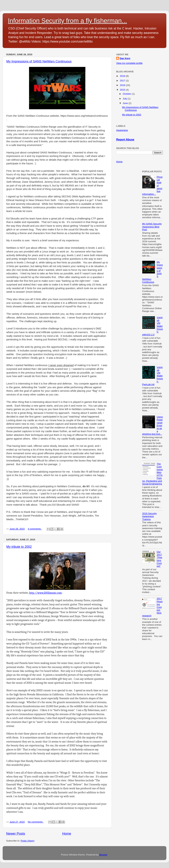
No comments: (36, 822)
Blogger (103, 855)
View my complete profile (129, 63)
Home (67, 833)
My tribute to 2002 (19, 547)
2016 (123, 85)
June (126, 103)
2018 (123, 76)
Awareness (122, 130)
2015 (123, 90)
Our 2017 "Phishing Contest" (159, 559)
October (127, 94)
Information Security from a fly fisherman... (67, 21)
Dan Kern (125, 58)
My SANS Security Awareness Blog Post (152, 227)
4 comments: (35, 529)
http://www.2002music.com (45, 593)
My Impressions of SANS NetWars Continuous (39, 61)
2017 (123, 81)
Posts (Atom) (28, 841)
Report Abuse (125, 140)
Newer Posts (16, 833)
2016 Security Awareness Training (150, 516)
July (125, 99)
